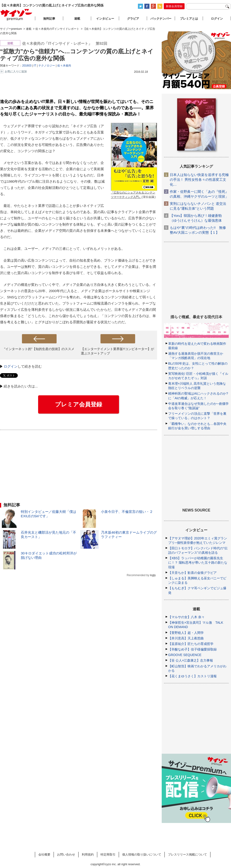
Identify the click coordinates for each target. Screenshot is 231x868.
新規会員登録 (174, 6)
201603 (27, 66)
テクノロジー (47, 66)
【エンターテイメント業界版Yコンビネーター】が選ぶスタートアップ (117, 351)
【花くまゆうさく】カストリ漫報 (192, 676)
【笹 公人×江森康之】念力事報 (191, 660)
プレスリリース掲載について (187, 854)
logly (153, 575)
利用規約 (88, 854)
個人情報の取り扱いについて (142, 854)
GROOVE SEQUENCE (185, 655)
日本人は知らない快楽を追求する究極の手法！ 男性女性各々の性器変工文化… (199, 180)
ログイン (11, 366)
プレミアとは (189, 19)
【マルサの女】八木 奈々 (186, 617)
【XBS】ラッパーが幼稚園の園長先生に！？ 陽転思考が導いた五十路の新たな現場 (198, 563)
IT (35, 66)
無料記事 (49, 19)
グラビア (133, 19)
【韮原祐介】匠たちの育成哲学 (191, 644)
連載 (77, 19)
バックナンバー (161, 19)
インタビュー (105, 19)
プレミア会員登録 (79, 404)
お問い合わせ (66, 854)
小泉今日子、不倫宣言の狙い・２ (127, 512)
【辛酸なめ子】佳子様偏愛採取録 (192, 649)
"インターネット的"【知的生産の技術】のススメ (39, 349)
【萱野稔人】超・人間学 (186, 633)
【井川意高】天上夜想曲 (186, 638)
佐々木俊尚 (64, 66)
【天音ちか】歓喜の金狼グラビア (192, 573)
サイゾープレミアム (16, 15)
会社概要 (44, 854)
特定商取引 (108, 854)
